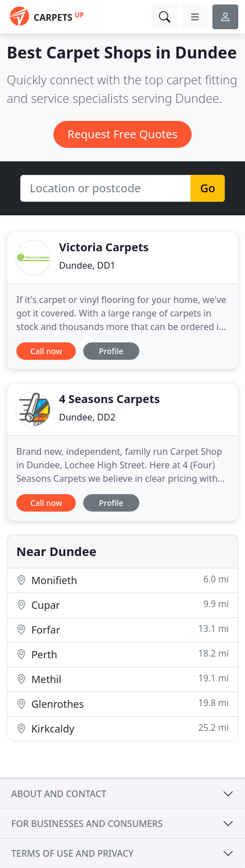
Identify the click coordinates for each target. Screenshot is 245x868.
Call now (46, 351)
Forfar (122, 629)
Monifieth (122, 580)
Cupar (122, 605)
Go (208, 188)
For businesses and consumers (87, 824)
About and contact (59, 794)
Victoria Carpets (104, 247)
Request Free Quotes (122, 134)
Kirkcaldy (122, 728)
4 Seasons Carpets (109, 399)
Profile (111, 351)
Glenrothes (122, 704)
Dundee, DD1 (87, 265)
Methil (122, 679)
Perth (122, 654)
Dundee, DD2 (87, 417)
